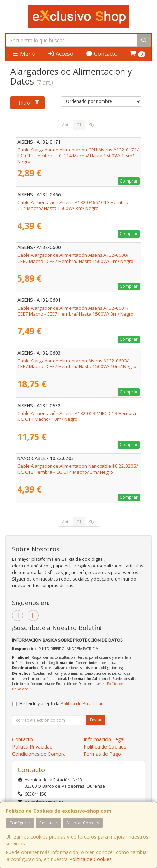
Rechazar (48, 823)
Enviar (96, 720)
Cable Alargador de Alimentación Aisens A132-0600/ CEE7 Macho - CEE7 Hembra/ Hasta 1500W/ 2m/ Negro (75, 258)
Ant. (66, 125)
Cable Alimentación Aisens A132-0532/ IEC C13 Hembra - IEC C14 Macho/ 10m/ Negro (78, 416)
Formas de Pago (102, 754)
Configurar (20, 823)
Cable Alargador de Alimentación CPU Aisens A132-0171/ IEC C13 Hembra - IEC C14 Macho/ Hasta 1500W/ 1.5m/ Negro (78, 156)
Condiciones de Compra (39, 754)
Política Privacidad (32, 747)
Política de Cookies (90, 859)
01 (79, 125)
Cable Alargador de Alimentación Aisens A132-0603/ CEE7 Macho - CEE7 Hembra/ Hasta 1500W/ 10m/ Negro (77, 364)
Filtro (29, 103)
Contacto (102, 54)
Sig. (92, 125)
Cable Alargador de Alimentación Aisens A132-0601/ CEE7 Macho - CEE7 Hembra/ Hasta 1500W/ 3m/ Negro (75, 311)
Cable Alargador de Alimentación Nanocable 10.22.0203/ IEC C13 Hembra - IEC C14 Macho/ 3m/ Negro (78, 469)
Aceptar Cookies (83, 823)
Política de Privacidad (82, 704)
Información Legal (104, 739)
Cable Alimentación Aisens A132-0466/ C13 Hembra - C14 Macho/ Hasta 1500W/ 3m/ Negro (74, 205)
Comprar (129, 181)
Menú (24, 54)
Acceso (60, 54)
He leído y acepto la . (62, 704)
